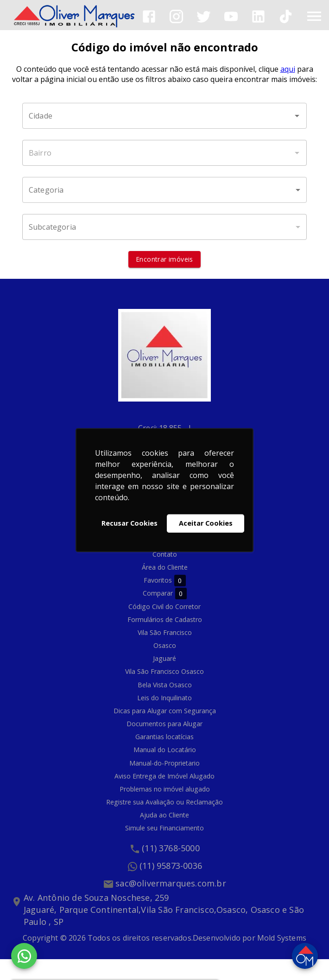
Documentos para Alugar (164, 724)
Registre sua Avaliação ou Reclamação (164, 802)
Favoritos (165, 581)
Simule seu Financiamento (164, 828)
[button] (164, 190)
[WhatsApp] (24, 956)
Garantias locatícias (164, 737)
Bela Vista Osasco (165, 685)
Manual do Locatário (165, 750)
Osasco (165, 645)
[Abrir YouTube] (231, 16)
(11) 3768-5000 (171, 848)
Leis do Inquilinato (164, 698)
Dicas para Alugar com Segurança (165, 711)
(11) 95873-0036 (171, 866)
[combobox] (164, 116)
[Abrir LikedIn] (258, 16)
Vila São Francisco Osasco (164, 671)
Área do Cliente (165, 567)
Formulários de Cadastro (165, 619)
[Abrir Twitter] (204, 16)
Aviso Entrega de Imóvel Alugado (164, 776)
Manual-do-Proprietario (164, 763)
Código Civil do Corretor (164, 606)
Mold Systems (282, 938)
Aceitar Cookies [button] (206, 523)
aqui (288, 69)
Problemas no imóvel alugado (165, 789)
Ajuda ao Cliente (164, 815)
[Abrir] (297, 116)
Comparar (165, 594)
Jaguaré (164, 658)
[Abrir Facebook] (149, 16)
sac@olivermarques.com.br (171, 883)
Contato (165, 554)
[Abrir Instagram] (176, 16)
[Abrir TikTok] (286, 16)
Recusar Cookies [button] (130, 523)
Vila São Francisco (165, 632)
